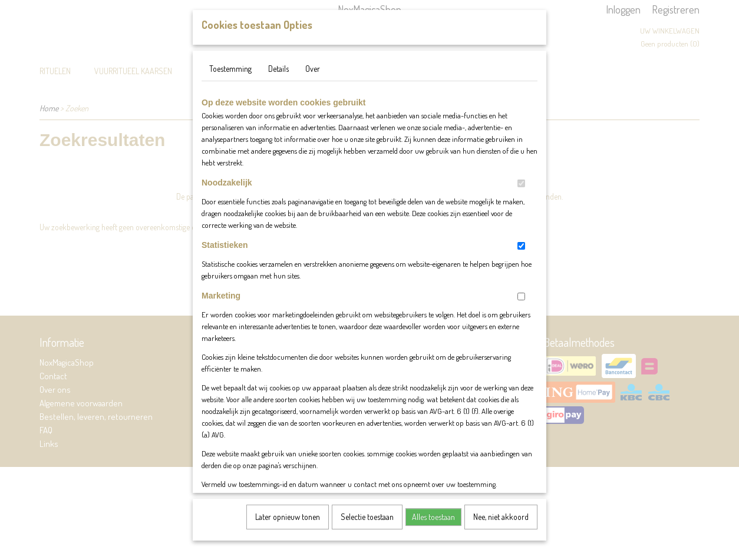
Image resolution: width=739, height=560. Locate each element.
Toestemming (230, 80)
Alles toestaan (433, 528)
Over (313, 80)
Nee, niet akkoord (501, 528)
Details (278, 80)
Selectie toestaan (367, 528)
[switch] (521, 195)
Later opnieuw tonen (288, 528)
